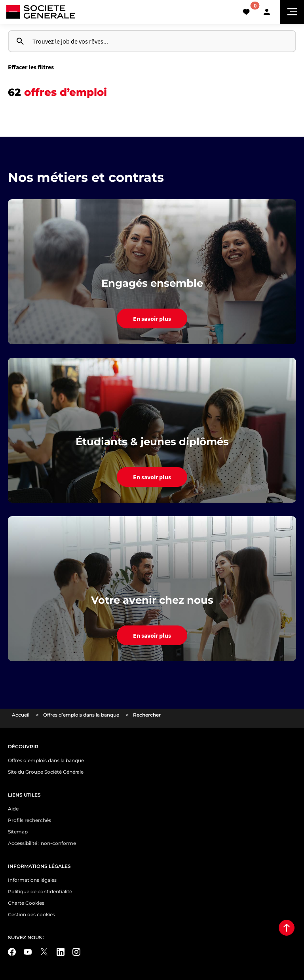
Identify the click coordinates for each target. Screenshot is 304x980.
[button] (267, 12)
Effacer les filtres (31, 67)
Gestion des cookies (31, 914)
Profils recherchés (29, 820)
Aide (13, 809)
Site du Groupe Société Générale (46, 772)
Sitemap (18, 832)
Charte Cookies (26, 903)
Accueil (21, 715)
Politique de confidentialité (40, 891)
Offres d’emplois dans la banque (81, 715)
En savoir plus (152, 318)
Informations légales (32, 880)
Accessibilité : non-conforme (42, 843)
